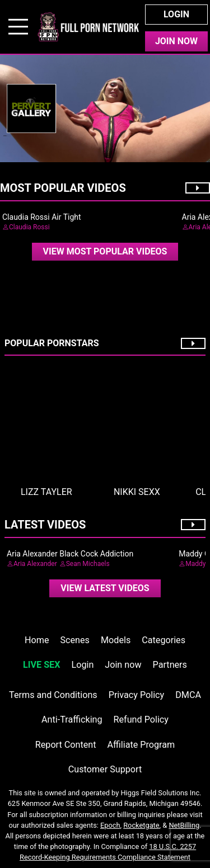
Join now (123, 665)
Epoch (110, 825)
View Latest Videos (105, 588)
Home (37, 640)
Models (116, 640)
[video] (105, 252)
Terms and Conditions (53, 695)
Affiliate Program (141, 745)
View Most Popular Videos (105, 251)
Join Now (176, 41)
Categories (164, 640)
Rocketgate (141, 825)
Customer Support (105, 769)
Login (176, 14)
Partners (170, 665)
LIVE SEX (41, 665)
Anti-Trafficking (72, 720)
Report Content (66, 745)
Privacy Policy (136, 695)
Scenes (75, 640)
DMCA (188, 695)
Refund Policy (141, 720)
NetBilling (184, 825)
